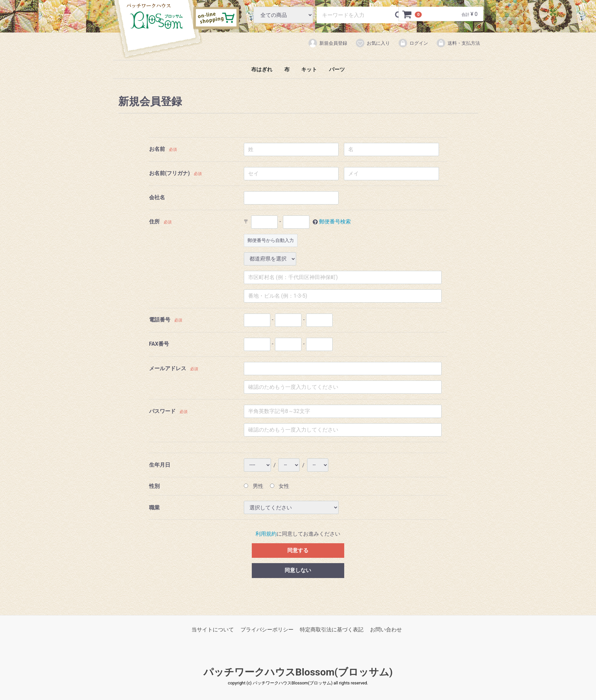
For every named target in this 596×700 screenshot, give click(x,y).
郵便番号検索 (335, 222)
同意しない (298, 571)
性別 (154, 486)
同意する (298, 550)
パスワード (162, 411)
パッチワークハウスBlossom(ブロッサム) (155, 16)
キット (309, 69)
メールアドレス (168, 369)
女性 (280, 486)
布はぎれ (262, 69)
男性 (254, 486)
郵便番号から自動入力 (271, 240)
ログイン (413, 43)
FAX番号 (159, 344)
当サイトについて (213, 630)
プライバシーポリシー (267, 630)
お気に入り (373, 43)
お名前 (157, 149)
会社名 (157, 197)
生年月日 (160, 465)
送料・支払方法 (458, 43)
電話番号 (160, 320)
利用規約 (266, 534)
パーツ (337, 69)
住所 (154, 222)
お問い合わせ (386, 630)
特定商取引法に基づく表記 (332, 630)
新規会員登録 (327, 43)
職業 (154, 508)
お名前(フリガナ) (169, 173)
